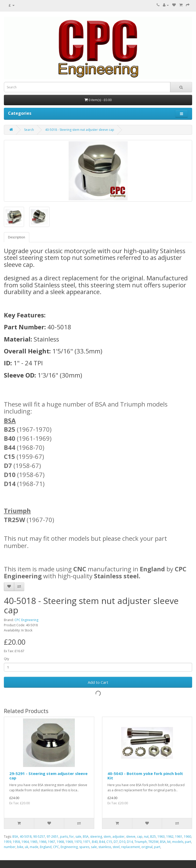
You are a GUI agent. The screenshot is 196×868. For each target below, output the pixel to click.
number (10, 847)
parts (64, 837)
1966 (43, 842)
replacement (130, 847)
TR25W (153, 842)
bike (20, 847)
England (46, 847)
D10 (122, 842)
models (178, 842)
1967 (52, 842)
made (34, 847)
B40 (95, 842)
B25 (153, 837)
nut (146, 837)
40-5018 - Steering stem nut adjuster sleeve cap (80, 130)
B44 (102, 842)
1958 (16, 842)
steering (96, 837)
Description (17, 237)
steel (116, 847)
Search (29, 130)
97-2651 (53, 837)
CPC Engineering (26, 620)
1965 (34, 842)
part (188, 842)
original (147, 847)
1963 (161, 837)
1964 (25, 842)
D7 (116, 842)
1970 (78, 842)
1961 (179, 837)
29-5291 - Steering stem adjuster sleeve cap (48, 776)
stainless (105, 847)
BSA (15, 837)
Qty (6, 659)
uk (27, 847)
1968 (60, 842)
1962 (170, 837)
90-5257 (39, 837)
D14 (130, 842)
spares (84, 847)
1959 (8, 842)
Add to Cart (98, 682)
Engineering (69, 847)
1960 (187, 837)
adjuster (118, 837)
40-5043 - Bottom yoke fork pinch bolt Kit (145, 776)
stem (107, 837)
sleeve (131, 837)
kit (169, 842)
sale (78, 837)
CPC (56, 847)
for (72, 837)
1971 (87, 842)
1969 (69, 842)
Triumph (141, 842)
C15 (109, 842)
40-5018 (26, 837)
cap (140, 837)
